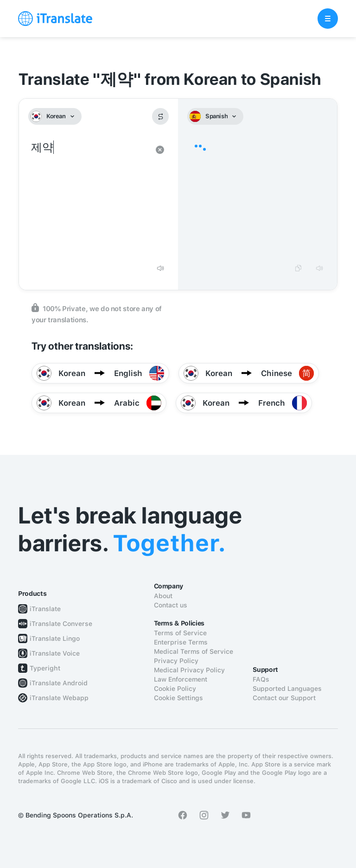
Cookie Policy (175, 689)
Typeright (45, 668)
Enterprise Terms (181, 642)
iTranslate (45, 609)
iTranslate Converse (61, 624)
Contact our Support (284, 698)
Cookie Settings (178, 698)
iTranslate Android (59, 683)
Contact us (171, 605)
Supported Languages (287, 689)
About (163, 596)
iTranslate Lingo (55, 638)
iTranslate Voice (55, 653)
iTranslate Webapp (59, 698)
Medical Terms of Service (194, 651)
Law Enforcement (181, 679)
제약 (89, 198)
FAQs (261, 679)
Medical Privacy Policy (189, 670)
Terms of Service (180, 633)
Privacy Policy (176, 661)
